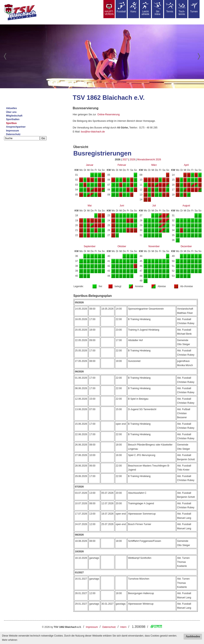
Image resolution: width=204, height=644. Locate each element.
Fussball (121, 7)
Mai (90, 206)
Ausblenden (193, 636)
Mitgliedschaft (14, 116)
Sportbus (11, 123)
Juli (154, 206)
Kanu (133, 7)
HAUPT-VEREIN (109, 9)
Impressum (13, 131)
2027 (125, 160)
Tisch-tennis (182, 9)
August (186, 206)
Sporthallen (13, 119)
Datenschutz (13, 134)
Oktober (122, 246)
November (154, 246)
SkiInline (158, 9)
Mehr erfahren (10, 640)
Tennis (170, 7)
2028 (132, 160)
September (90, 246)
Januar (90, 165)
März (154, 165)
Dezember (186, 246)
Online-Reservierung (108, 115)
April (186, 165)
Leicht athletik (145, 9)
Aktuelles (11, 108)
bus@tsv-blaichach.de (93, 132)
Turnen (194, 7)
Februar (122, 165)
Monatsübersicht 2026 (149, 160)
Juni (122, 206)
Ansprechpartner (16, 127)
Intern (124, 627)
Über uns (11, 112)
